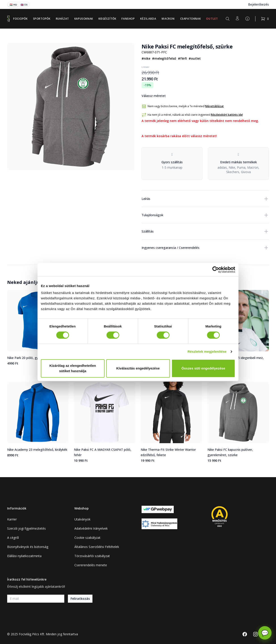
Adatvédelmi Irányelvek (91, 528)
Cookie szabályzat (87, 538)
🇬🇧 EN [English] (24, 5)
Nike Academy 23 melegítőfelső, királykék (37, 450)
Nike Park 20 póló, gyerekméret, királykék (37, 358)
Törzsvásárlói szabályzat (92, 556)
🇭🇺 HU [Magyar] (13, 5)
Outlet (212, 19)
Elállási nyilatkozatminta (24, 556)
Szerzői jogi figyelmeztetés (26, 528)
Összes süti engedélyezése (203, 368)
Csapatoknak (191, 19)
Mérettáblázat (215, 106)
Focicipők (20, 19)
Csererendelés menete (91, 565)
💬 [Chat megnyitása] (265, 633)
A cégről (13, 538)
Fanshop (128, 19)
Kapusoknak (84, 19)
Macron (168, 19)
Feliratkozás (80, 599)
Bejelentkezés (258, 4)
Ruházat (62, 19)
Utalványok (82, 519)
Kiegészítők (107, 19)
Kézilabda (148, 19)
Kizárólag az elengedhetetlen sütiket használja (73, 368)
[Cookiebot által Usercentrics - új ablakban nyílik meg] (216, 270)
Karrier (12, 519)
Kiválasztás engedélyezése (138, 368)
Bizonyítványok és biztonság (28, 547)
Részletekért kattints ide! (227, 115)
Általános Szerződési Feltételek (97, 547)
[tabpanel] (71, 107)
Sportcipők (42, 19)
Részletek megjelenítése (207, 351)
